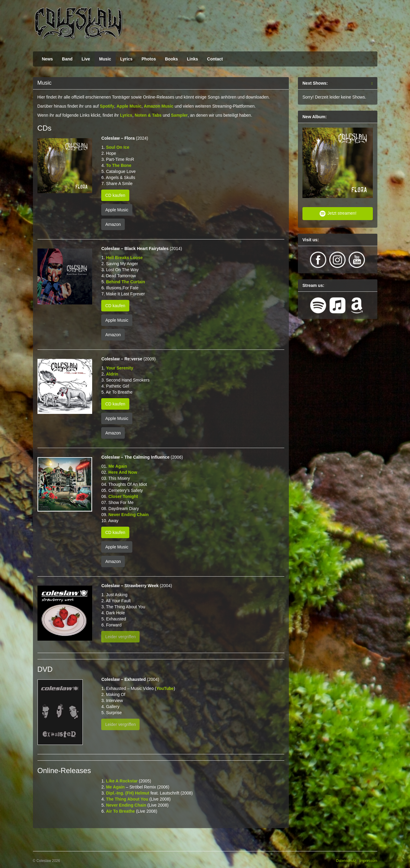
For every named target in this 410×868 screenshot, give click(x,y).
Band (67, 59)
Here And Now (123, 472)
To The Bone (119, 165)
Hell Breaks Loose (124, 258)
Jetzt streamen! (338, 214)
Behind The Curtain (126, 282)
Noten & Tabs (148, 115)
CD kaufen (115, 195)
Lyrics (126, 59)
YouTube (165, 688)
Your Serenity (120, 368)
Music (105, 59)
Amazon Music (159, 106)
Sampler (179, 115)
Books (171, 59)
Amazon (113, 224)
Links (193, 59)
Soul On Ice (118, 147)
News (48, 59)
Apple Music (129, 106)
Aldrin (112, 374)
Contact (215, 59)
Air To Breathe (120, 811)
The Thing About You (127, 799)
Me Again (118, 466)
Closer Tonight (123, 496)
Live (86, 59)
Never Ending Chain (129, 515)
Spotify (107, 106)
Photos (149, 59)
